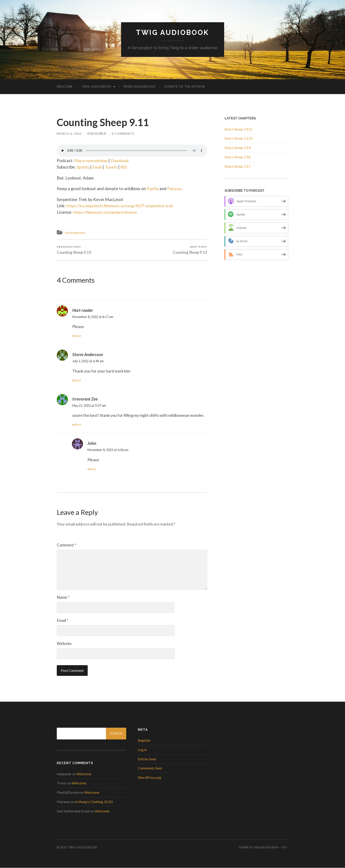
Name (63, 597)
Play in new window (93, 160)
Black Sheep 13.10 (239, 138)
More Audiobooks (140, 87)
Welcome (65, 87)
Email (99, 167)
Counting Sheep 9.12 (190, 250)
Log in (142, 750)
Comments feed (150, 768)
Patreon (176, 188)
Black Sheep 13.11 (239, 129)
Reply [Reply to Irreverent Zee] (77, 425)
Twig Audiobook (173, 32)
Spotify (84, 167)
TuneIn (113, 167)
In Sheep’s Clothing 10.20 (94, 802)
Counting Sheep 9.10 (74, 250)
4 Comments (123, 134)
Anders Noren (266, 848)
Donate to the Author (185, 87)
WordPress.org (149, 778)
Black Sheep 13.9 (238, 148)
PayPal (153, 188)
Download (124, 160)
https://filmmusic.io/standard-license (108, 212)
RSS (126, 167)
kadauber (97, 134)
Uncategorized (76, 232)
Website (64, 644)
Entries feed (147, 759)
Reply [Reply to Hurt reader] (77, 336)
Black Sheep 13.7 (238, 166)
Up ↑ (285, 848)
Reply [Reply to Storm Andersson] (77, 380)
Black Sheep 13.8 (238, 157)
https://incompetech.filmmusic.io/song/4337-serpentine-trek (124, 206)
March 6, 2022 (69, 134)
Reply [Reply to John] (92, 469)
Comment (66, 545)
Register (144, 740)
